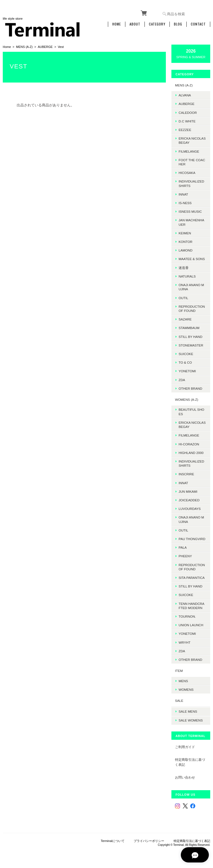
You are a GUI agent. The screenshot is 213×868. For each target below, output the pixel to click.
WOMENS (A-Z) (187, 399)
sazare (185, 319)
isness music (190, 211)
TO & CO (185, 362)
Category (157, 24)
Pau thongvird (192, 539)
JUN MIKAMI (188, 491)
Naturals (187, 276)
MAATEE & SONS (192, 259)
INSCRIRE (186, 474)
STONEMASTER (191, 345)
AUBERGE (45, 47)
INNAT (183, 194)
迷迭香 (184, 267)
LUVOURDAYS (190, 508)
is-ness (185, 203)
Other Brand (190, 388)
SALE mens (188, 711)
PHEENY (185, 556)
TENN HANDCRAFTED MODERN (192, 605)
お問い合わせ (185, 777)
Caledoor (188, 112)
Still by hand (191, 336)
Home (117, 24)
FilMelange (189, 151)
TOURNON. (187, 616)
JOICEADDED (189, 500)
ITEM (179, 670)
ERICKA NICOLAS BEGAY (192, 140)
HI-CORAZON (189, 444)
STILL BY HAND (191, 586)
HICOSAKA (187, 173)
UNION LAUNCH (191, 625)
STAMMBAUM (189, 328)
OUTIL (183, 298)
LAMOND (186, 250)
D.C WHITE (187, 121)
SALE (179, 700)
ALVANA (185, 95)
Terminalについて (113, 840)
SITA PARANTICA (192, 577)
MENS (183, 681)
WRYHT (185, 642)
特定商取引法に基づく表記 (190, 762)
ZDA (182, 380)
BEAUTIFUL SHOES (191, 412)
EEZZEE (185, 129)
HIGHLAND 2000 (191, 452)
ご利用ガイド (185, 746)
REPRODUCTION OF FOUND (192, 308)
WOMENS (186, 689)
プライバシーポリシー (149, 840)
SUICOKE (186, 354)
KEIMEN (185, 233)
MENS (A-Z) (24, 47)
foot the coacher (192, 162)
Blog (178, 24)
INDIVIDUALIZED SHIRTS (191, 183)
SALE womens (191, 719)
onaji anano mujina (191, 287)
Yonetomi (187, 371)
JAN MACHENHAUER (191, 222)
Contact (198, 24)
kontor (186, 241)
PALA (183, 547)
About (135, 24)
